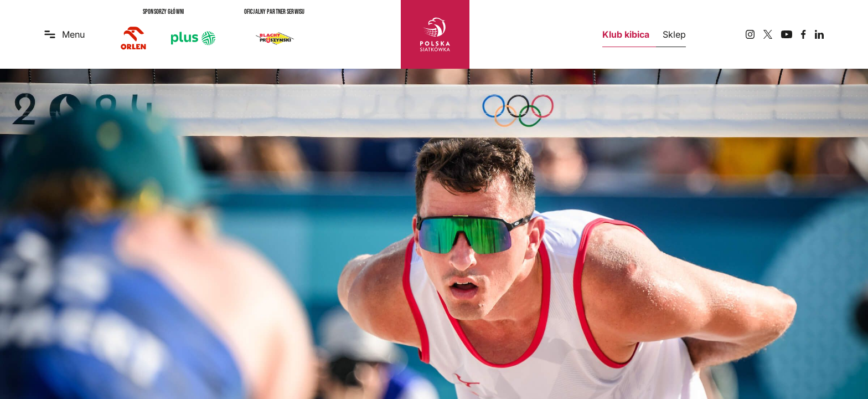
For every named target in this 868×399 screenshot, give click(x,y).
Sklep (674, 34)
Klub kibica (626, 34)
